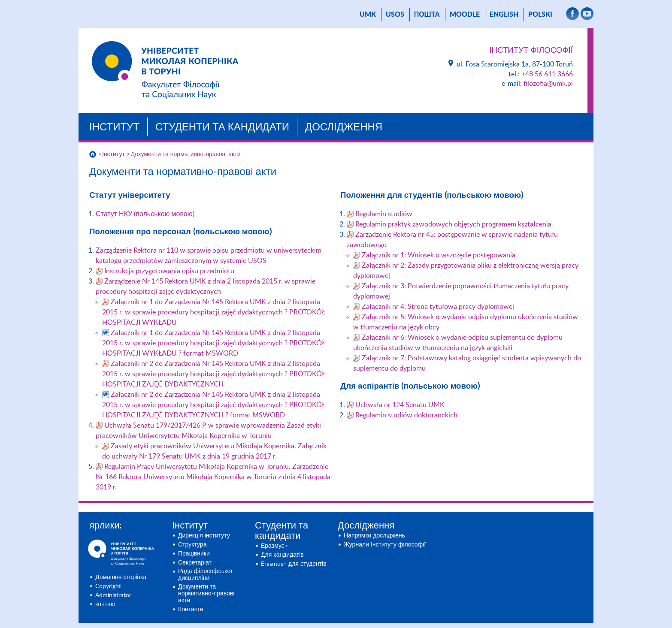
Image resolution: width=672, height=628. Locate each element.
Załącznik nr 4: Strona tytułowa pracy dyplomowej (438, 307)
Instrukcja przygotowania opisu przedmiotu (169, 271)
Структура (192, 545)
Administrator (113, 595)
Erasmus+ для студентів (294, 564)
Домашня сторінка (121, 577)
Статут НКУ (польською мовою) (145, 214)
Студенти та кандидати (222, 127)
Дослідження (344, 127)
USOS (395, 15)
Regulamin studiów (384, 214)
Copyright (108, 586)
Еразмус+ (274, 546)
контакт (106, 604)
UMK (368, 15)
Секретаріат (195, 563)
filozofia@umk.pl (548, 84)
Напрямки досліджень (374, 536)
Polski (540, 15)
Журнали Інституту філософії (385, 545)
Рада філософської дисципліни (205, 575)
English (504, 15)
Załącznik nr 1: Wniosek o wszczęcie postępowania (439, 255)
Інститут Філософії (531, 50)
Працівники (194, 554)
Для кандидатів (282, 555)
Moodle (465, 15)
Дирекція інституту (204, 536)
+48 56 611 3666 (547, 74)
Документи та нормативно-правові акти (186, 154)
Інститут (114, 127)
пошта (427, 15)
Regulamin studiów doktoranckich (406, 415)
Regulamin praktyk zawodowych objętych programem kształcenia (453, 224)
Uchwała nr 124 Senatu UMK (400, 405)
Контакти (191, 610)
